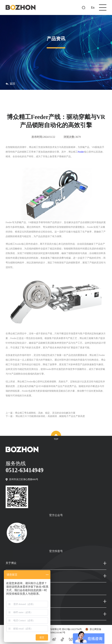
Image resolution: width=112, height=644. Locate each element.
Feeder (81, 152)
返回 (10, 84)
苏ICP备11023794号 (72, 629)
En (93, 7)
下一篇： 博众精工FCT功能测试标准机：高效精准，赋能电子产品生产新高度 (45, 416)
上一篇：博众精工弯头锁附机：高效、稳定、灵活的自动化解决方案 (40, 413)
